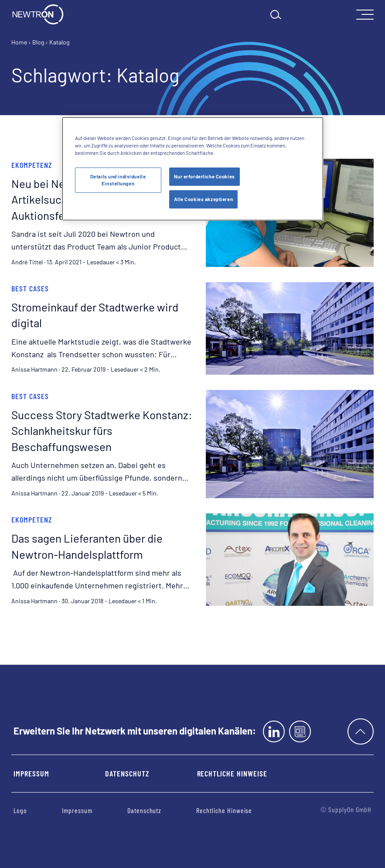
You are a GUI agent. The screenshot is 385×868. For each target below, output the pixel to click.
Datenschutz (127, 773)
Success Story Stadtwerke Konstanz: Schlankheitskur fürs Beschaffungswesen (102, 431)
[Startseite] (38, 14)
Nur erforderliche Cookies (204, 176)
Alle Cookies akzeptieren (204, 199)
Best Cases (30, 288)
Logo (20, 810)
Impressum (31, 773)
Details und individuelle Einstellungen (118, 180)
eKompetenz (32, 165)
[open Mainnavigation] (365, 15)
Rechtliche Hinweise (232, 773)
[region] (193, 169)
